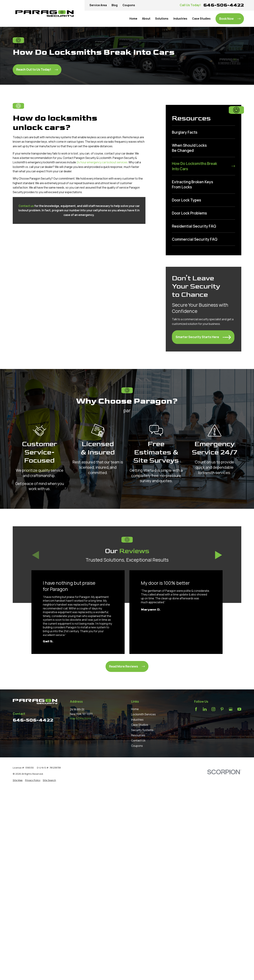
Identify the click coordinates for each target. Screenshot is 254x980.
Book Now (230, 19)
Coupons (129, 5)
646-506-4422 (224, 5)
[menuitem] (204, 132)
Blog (115, 5)
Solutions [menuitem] (162, 19)
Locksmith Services (143, 714)
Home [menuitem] (133, 19)
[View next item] (219, 555)
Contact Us (138, 741)
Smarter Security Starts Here (203, 337)
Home (135, 709)
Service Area (98, 5)
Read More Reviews (127, 666)
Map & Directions (80, 718)
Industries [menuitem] (180, 19)
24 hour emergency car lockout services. (103, 162)
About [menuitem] (146, 19)
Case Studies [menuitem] (201, 19)
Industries (137, 720)
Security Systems (142, 730)
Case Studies (140, 725)
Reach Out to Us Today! (37, 69)
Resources (138, 735)
